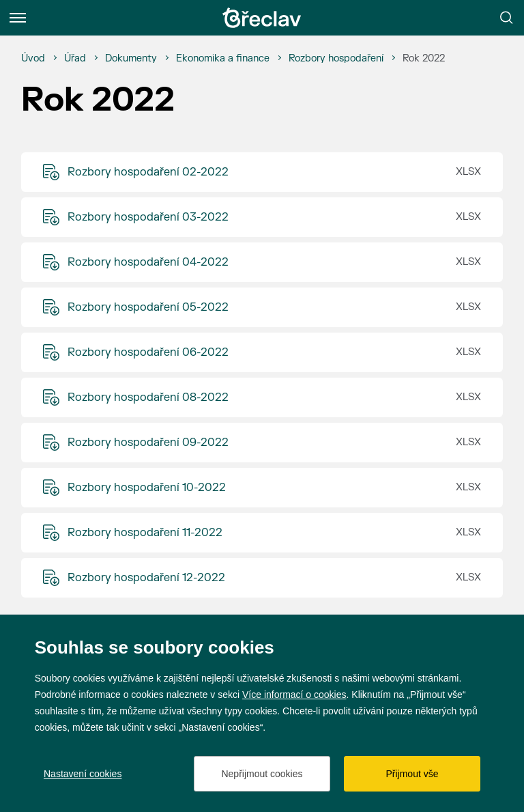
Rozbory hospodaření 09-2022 (148, 443)
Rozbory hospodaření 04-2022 (148, 262)
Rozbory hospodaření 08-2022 (148, 397)
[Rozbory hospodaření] (336, 59)
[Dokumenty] (131, 59)
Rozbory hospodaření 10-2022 (147, 488)
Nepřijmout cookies (262, 774)
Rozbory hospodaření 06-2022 (148, 352)
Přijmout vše (412, 774)
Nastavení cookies (83, 774)
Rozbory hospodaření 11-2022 (145, 533)
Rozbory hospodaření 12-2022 (146, 578)
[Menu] (18, 18)
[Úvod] (33, 59)
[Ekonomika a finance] (223, 59)
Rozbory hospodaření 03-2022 (148, 217)
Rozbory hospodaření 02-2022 (148, 172)
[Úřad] (75, 59)
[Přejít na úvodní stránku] (262, 18)
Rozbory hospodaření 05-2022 (148, 307)
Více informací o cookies (294, 695)
